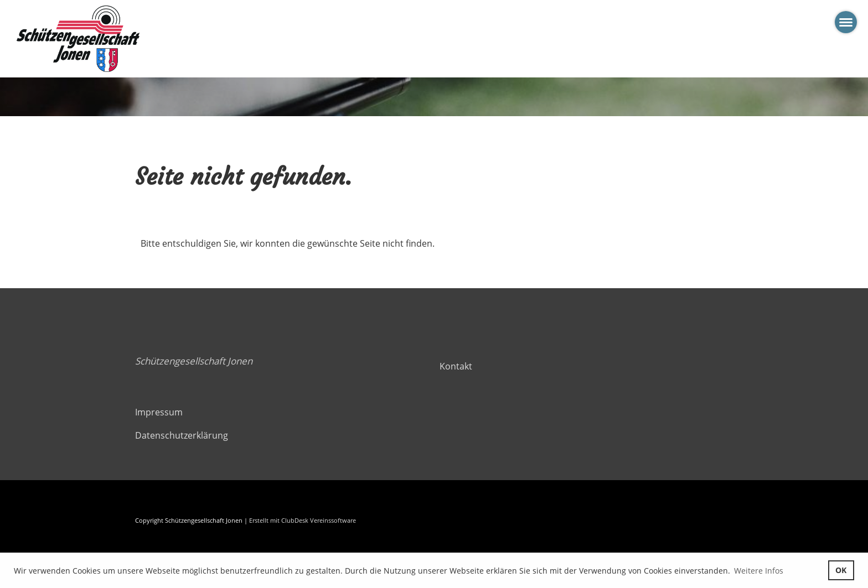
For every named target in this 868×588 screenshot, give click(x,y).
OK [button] (841, 570)
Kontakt (456, 366)
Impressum (159, 412)
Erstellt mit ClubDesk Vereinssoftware (303, 520)
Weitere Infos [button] (759, 571)
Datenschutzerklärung (182, 435)
